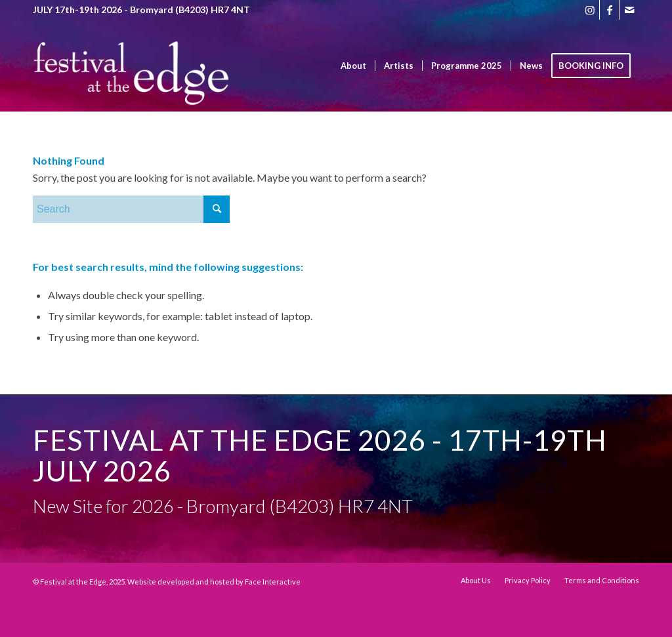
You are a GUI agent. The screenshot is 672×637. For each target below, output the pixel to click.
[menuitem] (353, 66)
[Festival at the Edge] (131, 85)
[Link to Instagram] (590, 10)
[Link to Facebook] (609, 10)
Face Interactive (273, 582)
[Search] (131, 209)
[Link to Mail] (629, 10)
